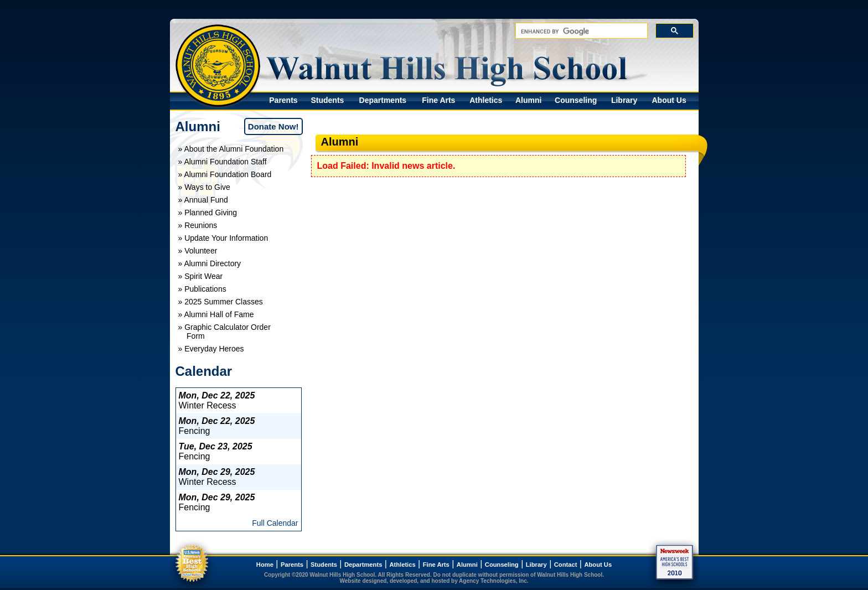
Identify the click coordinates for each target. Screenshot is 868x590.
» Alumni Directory (210, 263)
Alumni (528, 100)
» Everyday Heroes (211, 349)
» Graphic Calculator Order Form (224, 332)
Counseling (576, 100)
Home (265, 565)
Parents (283, 100)
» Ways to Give (204, 187)
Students (327, 100)
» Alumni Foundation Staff (223, 162)
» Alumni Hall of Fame (216, 314)
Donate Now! (273, 126)
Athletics (486, 100)
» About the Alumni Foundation (231, 149)
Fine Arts (438, 100)
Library (624, 100)
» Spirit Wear (201, 276)
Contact (566, 565)
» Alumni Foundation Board (225, 174)
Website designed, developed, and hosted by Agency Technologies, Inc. (434, 581)
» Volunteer (198, 251)
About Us (669, 100)
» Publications (202, 289)
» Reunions (198, 225)
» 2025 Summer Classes (221, 302)
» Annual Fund (203, 200)
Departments (383, 100)
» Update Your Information (223, 238)
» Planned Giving (208, 213)
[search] (580, 32)
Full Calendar (275, 523)
